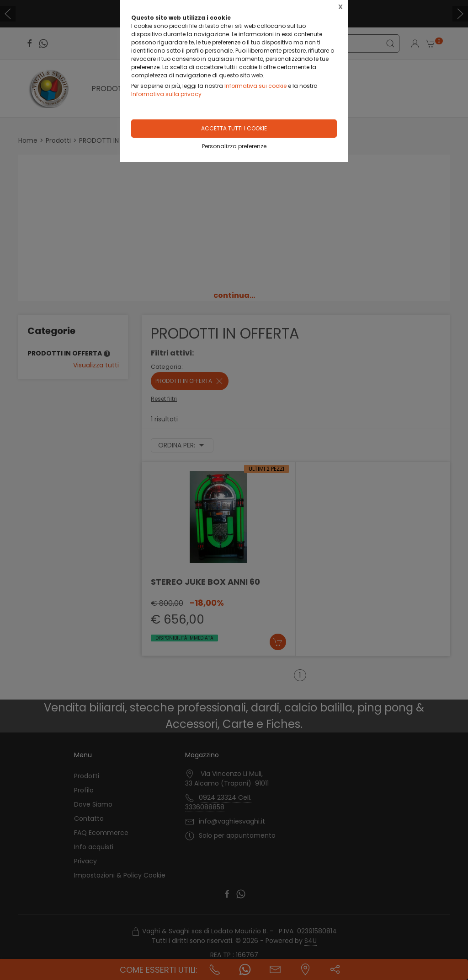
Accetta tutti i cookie (234, 128)
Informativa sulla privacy (166, 94)
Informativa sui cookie (255, 86)
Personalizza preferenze (234, 146)
